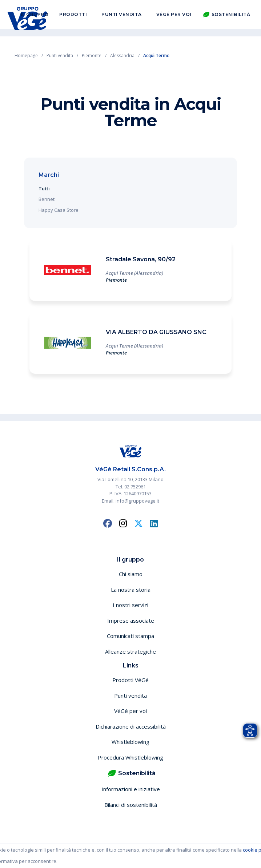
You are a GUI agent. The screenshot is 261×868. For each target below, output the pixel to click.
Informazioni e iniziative (131, 789)
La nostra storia (131, 590)
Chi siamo (131, 574)
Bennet (47, 199)
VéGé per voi (174, 18)
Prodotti (73, 18)
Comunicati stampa (130, 636)
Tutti (44, 189)
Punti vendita (122, 18)
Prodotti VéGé (130, 680)
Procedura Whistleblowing (130, 757)
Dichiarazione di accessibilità (131, 726)
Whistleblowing (130, 742)
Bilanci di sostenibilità (131, 805)
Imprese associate (131, 621)
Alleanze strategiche (130, 651)
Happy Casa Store (59, 210)
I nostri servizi (130, 605)
